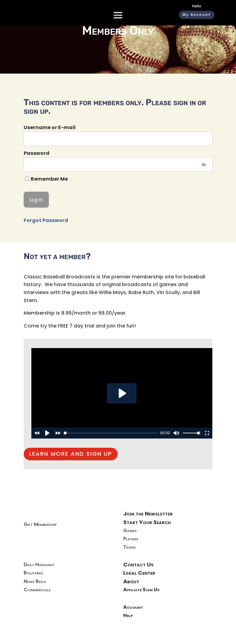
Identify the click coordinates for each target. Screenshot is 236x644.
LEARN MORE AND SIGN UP (71, 454)
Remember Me (46, 179)
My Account (197, 15)
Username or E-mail (50, 127)
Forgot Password (46, 220)
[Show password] (204, 165)
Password (37, 153)
